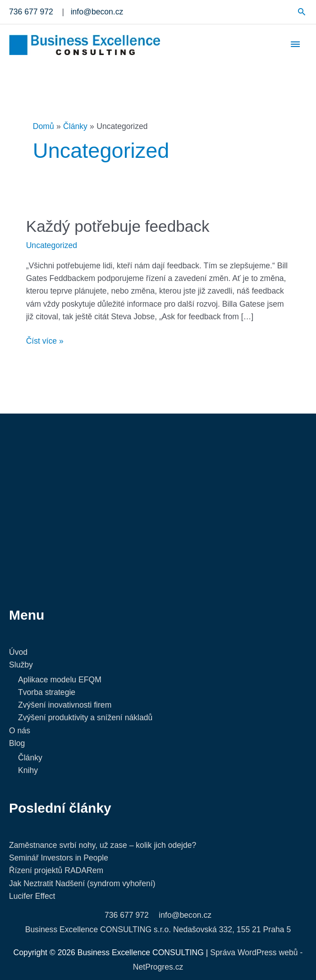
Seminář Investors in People (59, 858)
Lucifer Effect (32, 896)
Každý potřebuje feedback (118, 226)
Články (30, 758)
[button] (302, 12)
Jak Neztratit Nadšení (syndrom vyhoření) (82, 883)
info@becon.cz (185, 915)
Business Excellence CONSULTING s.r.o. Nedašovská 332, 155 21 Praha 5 (158, 929)
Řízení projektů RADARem (56, 870)
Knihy (28, 770)
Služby (21, 665)
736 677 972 (127, 915)
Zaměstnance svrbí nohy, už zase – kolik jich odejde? (103, 845)
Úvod (18, 652)
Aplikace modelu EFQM (60, 680)
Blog (17, 743)
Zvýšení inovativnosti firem (65, 705)
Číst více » (45, 340)
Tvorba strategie (47, 692)
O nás (20, 731)
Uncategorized (52, 245)
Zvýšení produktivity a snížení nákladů (85, 718)
